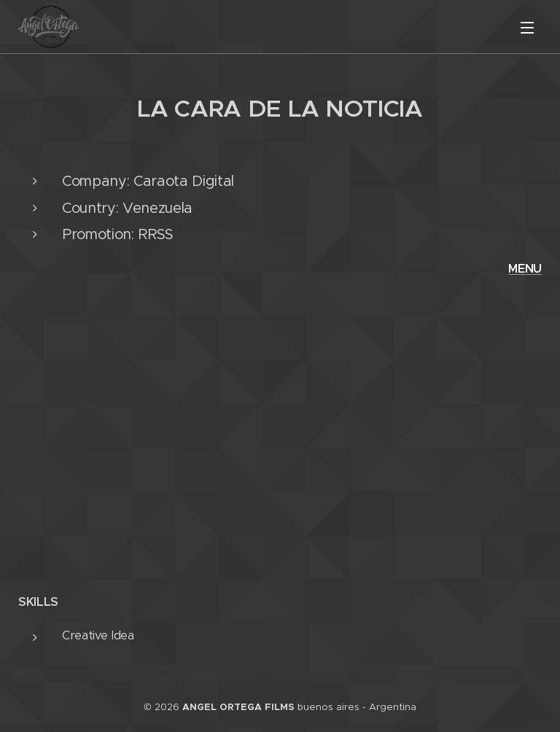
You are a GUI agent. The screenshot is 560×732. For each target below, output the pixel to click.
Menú (527, 28)
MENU (525, 269)
